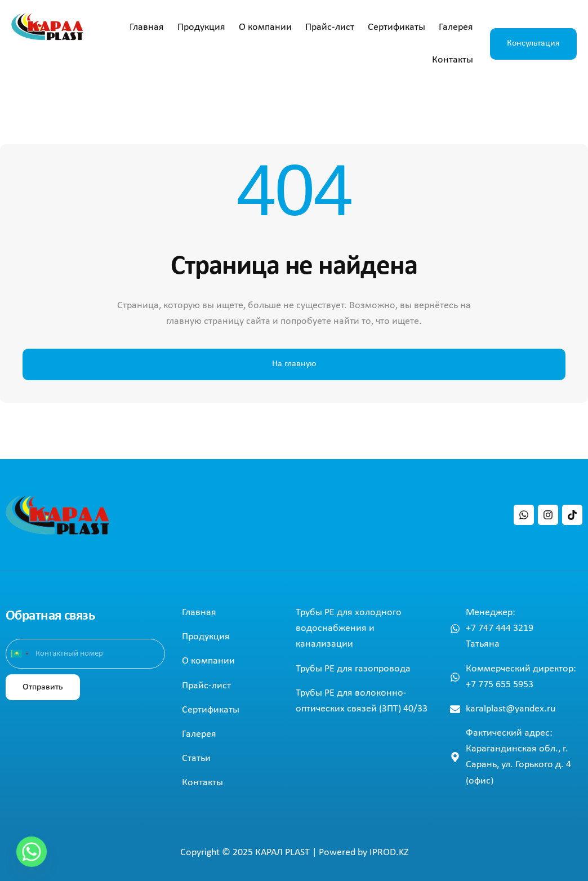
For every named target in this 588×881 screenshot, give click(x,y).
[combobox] (19, 654)
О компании (265, 27)
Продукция (201, 27)
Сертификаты (397, 27)
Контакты (453, 60)
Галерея (456, 27)
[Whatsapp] (32, 852)
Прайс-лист (330, 27)
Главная (147, 27)
